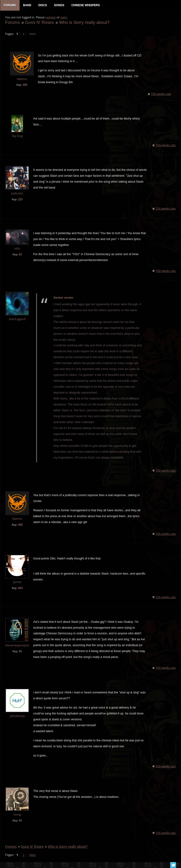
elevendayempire (17, 646)
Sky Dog (17, 136)
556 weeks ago (161, 94)
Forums (12, 23)
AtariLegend (17, 320)
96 (20, 652)
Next (32, 34)
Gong (17, 815)
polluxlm (17, 194)
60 (20, 821)
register (51, 18)
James (17, 582)
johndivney (17, 716)
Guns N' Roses (39, 23)
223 (20, 200)
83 (20, 255)
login (63, 18)
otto (17, 249)
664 (20, 588)
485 (25, 85)
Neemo (22, 79)
